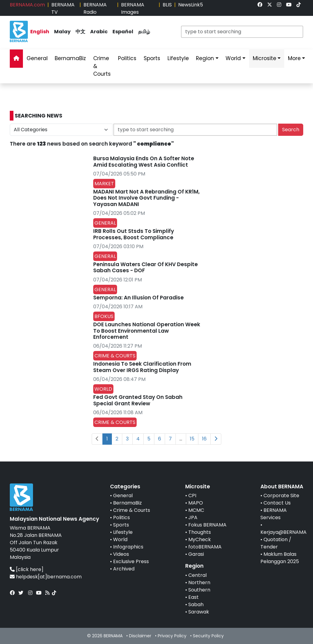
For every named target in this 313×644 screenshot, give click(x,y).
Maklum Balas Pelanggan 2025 (280, 558)
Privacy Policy (172, 636)
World (120, 539)
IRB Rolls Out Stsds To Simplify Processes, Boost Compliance (134, 234)
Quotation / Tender (276, 543)
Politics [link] (127, 58)
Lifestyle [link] (178, 58)
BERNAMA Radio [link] (95, 8)
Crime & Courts (132, 510)
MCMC (196, 510)
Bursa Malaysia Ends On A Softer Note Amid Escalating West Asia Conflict (144, 161)
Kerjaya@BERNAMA (284, 532)
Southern (199, 590)
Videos (121, 554)
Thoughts (200, 532)
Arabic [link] (99, 32)
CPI (192, 496)
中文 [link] (80, 32)
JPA (193, 517)
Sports (121, 525)
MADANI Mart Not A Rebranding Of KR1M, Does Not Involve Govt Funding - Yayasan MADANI (146, 198)
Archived (124, 569)
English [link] (40, 32)
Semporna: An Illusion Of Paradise (138, 298)
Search (291, 130)
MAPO (196, 503)
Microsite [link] (265, 58)
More (294, 58)
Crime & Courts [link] (102, 66)
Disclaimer (140, 636)
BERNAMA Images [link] (133, 8)
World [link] (233, 58)
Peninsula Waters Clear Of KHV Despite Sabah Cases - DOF (145, 267)
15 (192, 439)
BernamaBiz (127, 503)
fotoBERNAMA (205, 547)
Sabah (196, 604)
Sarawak (199, 612)
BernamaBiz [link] (70, 58)
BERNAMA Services (274, 514)
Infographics (128, 547)
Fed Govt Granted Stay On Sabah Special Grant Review (138, 400)
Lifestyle (123, 532)
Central (197, 575)
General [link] (37, 58)
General (123, 496)
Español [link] (123, 32)
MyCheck (200, 539)
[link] (260, 5)
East (193, 597)
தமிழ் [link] (144, 32)
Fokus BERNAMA (207, 525)
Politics (122, 517)
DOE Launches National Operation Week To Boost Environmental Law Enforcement (147, 331)
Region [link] (205, 58)
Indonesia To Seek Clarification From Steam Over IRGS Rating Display (142, 367)
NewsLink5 (191, 5)
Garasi (196, 554)
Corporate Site (281, 496)
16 (204, 439)
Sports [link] (152, 58)
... (181, 439)
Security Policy (208, 636)
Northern (199, 582)
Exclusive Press (131, 561)
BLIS (167, 5)
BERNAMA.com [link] (27, 5)
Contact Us (277, 503)
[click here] (30, 569)
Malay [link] (62, 32)
